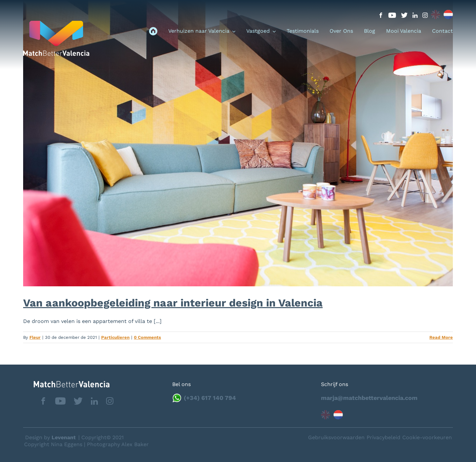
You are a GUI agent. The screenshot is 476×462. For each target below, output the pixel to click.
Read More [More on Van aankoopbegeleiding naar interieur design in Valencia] (441, 337)
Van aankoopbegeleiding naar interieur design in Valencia (173, 303)
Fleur (35, 337)
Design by (50, 437)
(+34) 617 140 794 (210, 398)
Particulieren (115, 337)
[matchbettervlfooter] (66, 384)
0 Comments (147, 337)
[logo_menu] (56, 23)
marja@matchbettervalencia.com (369, 398)
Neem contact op (437, 437)
